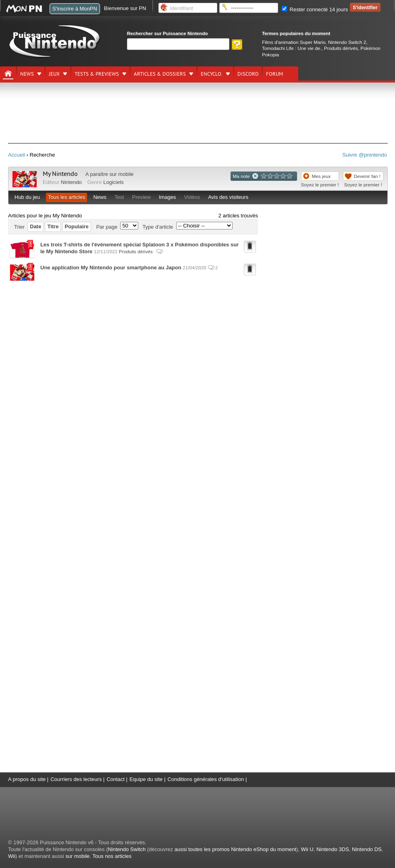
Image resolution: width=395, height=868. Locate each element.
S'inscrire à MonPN (75, 9)
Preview (141, 197)
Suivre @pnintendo (365, 155)
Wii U (307, 849)
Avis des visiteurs (228, 197)
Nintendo (71, 182)
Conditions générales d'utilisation (206, 779)
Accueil (17, 155)
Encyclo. (212, 74)
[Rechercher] (178, 44)
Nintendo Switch (127, 849)
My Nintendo (60, 174)
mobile (126, 174)
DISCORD (248, 74)
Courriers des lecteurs (76, 779)
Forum (274, 74)
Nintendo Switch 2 (347, 42)
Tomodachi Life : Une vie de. (292, 48)
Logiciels (113, 182)
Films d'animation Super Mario (294, 42)
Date (35, 226)
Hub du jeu (27, 197)
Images (167, 197)
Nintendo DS (367, 849)
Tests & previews (97, 74)
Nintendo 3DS (333, 849)
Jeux (54, 74)
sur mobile (77, 856)
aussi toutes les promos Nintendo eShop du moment (235, 849)
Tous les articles (67, 197)
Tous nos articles (112, 856)
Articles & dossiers (160, 74)
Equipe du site (146, 779)
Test (119, 197)
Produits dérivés (341, 48)
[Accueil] (8, 74)
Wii (12, 856)
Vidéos (192, 197)
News (27, 74)
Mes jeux (321, 176)
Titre (53, 226)
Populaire (76, 226)
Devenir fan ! (367, 176)
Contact (115, 779)
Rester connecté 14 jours (315, 9)
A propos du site (27, 779)
